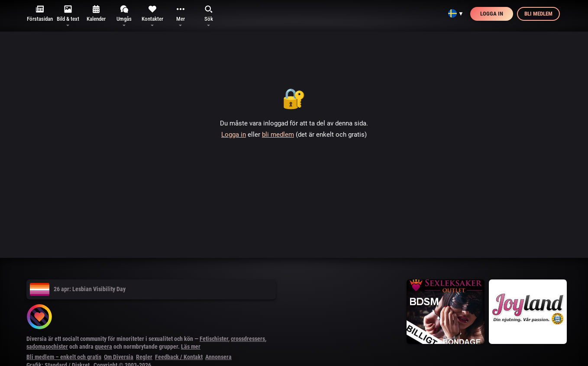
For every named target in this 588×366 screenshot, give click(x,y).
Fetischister (214, 339)
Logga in (492, 14)
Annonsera (218, 357)
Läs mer (191, 347)
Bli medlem (538, 14)
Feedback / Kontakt (179, 357)
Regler (144, 357)
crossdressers (248, 339)
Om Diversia (119, 357)
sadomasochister (47, 347)
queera (103, 347)
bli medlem (278, 135)
